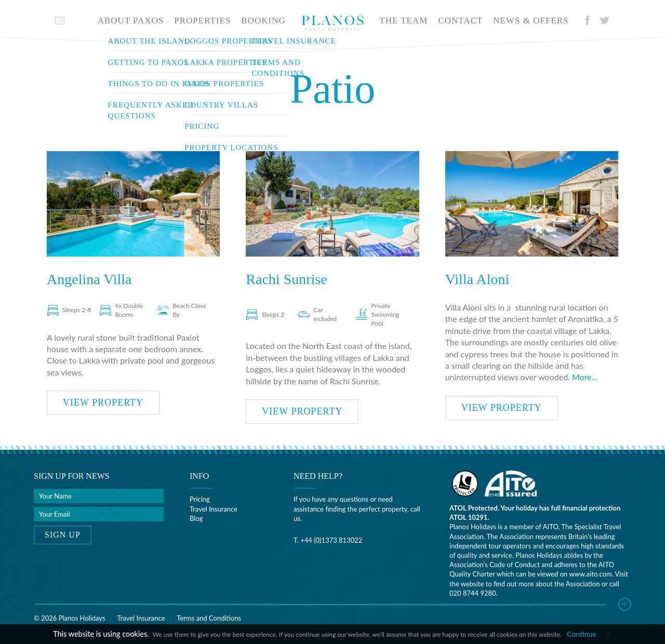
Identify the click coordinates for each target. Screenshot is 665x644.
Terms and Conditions (209, 618)
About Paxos (131, 21)
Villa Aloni (477, 279)
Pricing (200, 499)
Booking (263, 21)
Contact (460, 21)
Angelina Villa (89, 279)
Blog (196, 518)
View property (103, 403)
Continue (582, 634)
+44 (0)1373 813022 (331, 540)
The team (403, 21)
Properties (202, 21)
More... (585, 377)
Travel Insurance (214, 509)
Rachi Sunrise (286, 279)
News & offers (531, 21)
